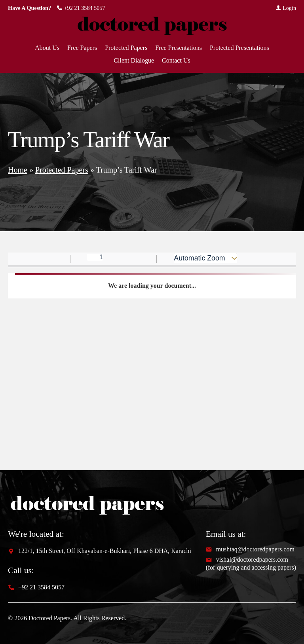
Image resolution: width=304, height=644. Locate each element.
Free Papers (82, 48)
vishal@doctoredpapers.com (247, 560)
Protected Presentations (239, 48)
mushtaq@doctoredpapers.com (250, 549)
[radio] (271, 259)
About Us (47, 48)
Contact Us (176, 61)
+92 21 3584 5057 (81, 8)
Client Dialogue (134, 61)
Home (18, 170)
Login (286, 8)
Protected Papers (126, 48)
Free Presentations (179, 48)
